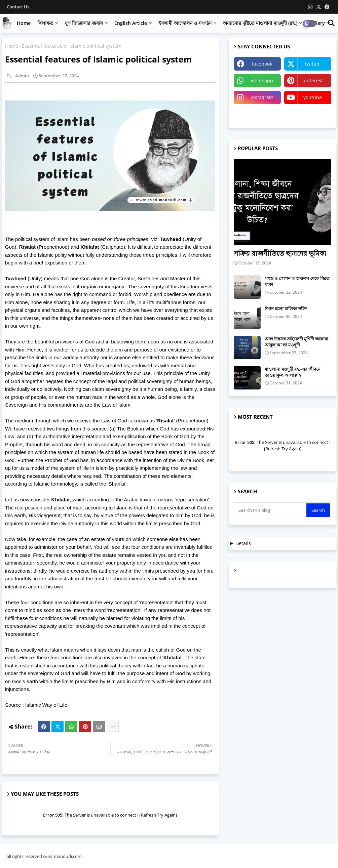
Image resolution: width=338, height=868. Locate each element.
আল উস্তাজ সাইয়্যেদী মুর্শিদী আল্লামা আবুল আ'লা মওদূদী (296, 342)
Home (24, 23)
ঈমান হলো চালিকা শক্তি (286, 308)
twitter (312, 64)
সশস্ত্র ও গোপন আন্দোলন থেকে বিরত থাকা (297, 281)
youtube (313, 97)
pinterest (313, 80)
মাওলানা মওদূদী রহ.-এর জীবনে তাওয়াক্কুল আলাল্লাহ (293, 372)
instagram (262, 97)
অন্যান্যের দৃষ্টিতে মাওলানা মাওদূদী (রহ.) (260, 23)
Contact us (18, 7)
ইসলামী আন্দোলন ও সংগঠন (185, 23)
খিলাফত (45, 23)
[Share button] (113, 727)
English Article (131, 23)
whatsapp (262, 80)
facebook (262, 64)
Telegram (257, 114)
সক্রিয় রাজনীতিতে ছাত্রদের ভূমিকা (280, 253)
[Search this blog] (271, 510)
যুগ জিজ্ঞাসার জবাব (84, 23)
